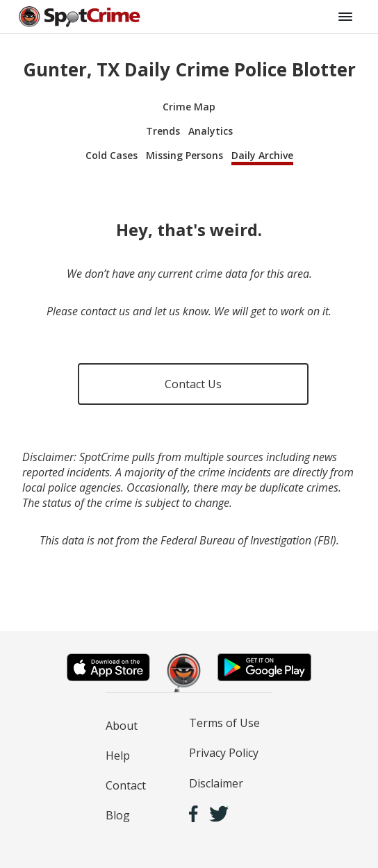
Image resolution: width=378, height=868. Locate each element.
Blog (118, 815)
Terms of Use (224, 723)
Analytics (211, 131)
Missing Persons (184, 155)
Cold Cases (112, 155)
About (122, 726)
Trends (163, 131)
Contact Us (193, 384)
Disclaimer (216, 783)
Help (118, 756)
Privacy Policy (224, 753)
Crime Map (189, 107)
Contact (126, 785)
